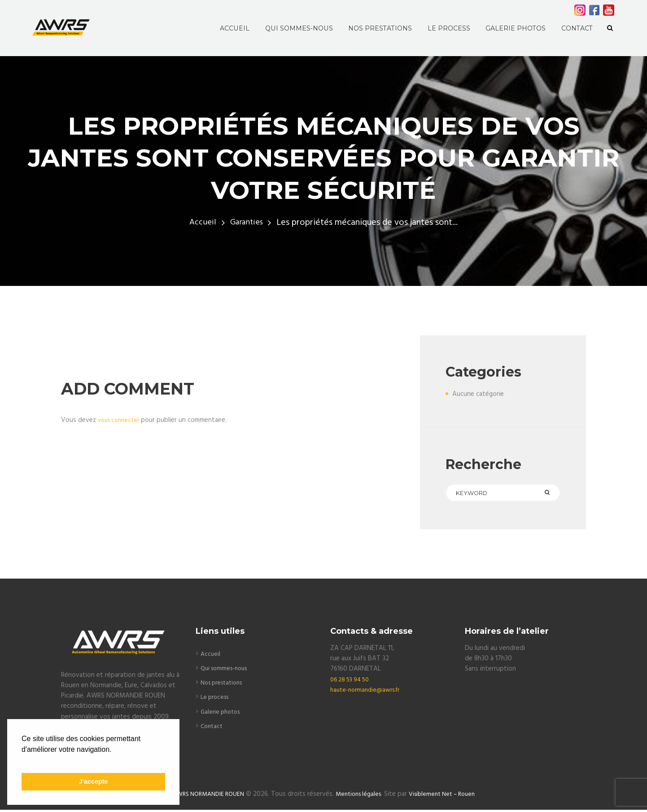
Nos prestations (225, 685)
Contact (213, 728)
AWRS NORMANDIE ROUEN (203, 797)
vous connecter (121, 420)
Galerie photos (222, 714)
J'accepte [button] (93, 781)
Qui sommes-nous (227, 670)
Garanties (247, 223)
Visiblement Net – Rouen (448, 797)
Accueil (201, 223)
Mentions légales (358, 797)
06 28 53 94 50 (352, 681)
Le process (216, 699)
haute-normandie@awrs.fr (369, 692)
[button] (23, 761)
